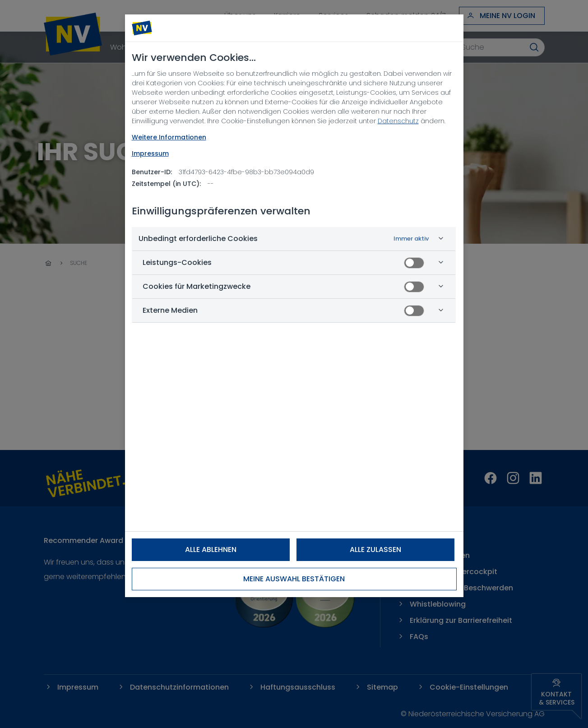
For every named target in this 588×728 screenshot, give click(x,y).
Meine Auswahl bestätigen (294, 579)
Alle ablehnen (211, 549)
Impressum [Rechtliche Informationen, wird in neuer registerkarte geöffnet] (150, 153)
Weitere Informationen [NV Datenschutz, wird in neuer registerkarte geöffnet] (169, 137)
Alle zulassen (375, 549)
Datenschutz (398, 121)
